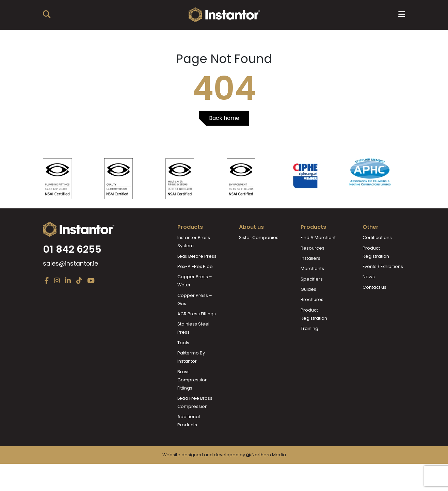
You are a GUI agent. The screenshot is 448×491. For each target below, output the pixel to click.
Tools (183, 343)
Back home (224, 118)
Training (309, 328)
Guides (308, 289)
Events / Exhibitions (383, 266)
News (369, 277)
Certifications (377, 237)
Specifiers (312, 279)
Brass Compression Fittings (193, 380)
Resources (313, 248)
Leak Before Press (197, 256)
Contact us (374, 287)
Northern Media (266, 455)
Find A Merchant (318, 237)
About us (251, 227)
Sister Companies (259, 237)
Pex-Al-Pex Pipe (195, 266)
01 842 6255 (72, 249)
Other (371, 227)
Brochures (312, 299)
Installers (310, 258)
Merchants (312, 268)
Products (190, 227)
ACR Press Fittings (197, 314)
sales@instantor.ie (70, 264)
